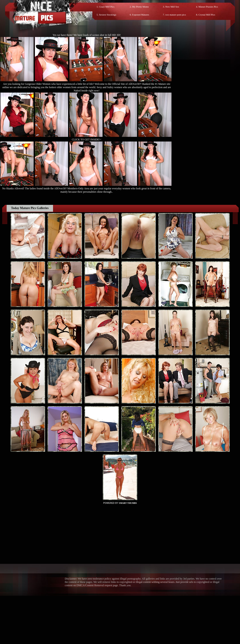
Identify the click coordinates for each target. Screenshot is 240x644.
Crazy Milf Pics (107, 7)
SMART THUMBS (128, 503)
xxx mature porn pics (176, 15)
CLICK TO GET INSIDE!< (87, 140)
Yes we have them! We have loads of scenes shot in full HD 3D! (87, 35)
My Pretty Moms (140, 7)
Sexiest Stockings (108, 15)
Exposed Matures (141, 15)
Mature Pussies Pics (208, 7)
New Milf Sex (172, 7)
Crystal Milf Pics (207, 15)
